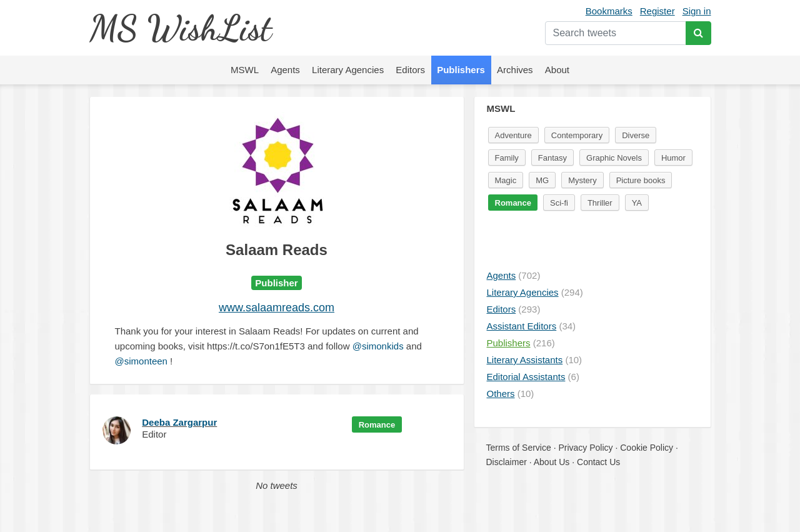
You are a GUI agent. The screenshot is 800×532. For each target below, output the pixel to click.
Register (657, 11)
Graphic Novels (614, 158)
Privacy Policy (585, 448)
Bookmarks (609, 11)
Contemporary (577, 135)
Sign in (697, 11)
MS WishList (180, 28)
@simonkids (378, 346)
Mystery (582, 180)
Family (507, 158)
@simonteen (141, 361)
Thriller (600, 203)
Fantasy (552, 158)
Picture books (641, 180)
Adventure (513, 135)
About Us (552, 462)
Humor (673, 158)
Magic (506, 180)
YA (637, 203)
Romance (377, 425)
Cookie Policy (647, 448)
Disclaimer (507, 462)
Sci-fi (559, 203)
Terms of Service (519, 448)
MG (542, 180)
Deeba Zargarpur (179, 422)
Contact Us (598, 462)
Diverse (636, 135)
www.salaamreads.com (277, 308)
